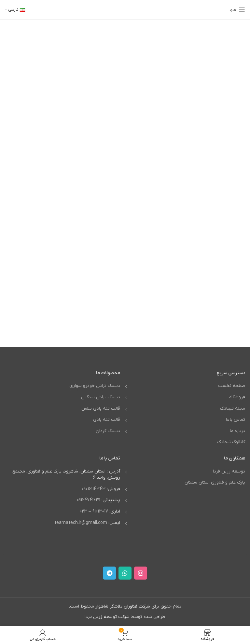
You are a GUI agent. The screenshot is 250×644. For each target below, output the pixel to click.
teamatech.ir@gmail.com (81, 523)
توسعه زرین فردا (229, 471)
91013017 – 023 (94, 511)
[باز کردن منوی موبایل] (238, 10)
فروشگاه (237, 397)
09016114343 (94, 489)
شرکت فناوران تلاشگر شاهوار (123, 606)
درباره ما (237, 431)
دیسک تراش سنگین (101, 397)
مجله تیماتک (233, 409)
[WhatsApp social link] (125, 573)
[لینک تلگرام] (109, 573)
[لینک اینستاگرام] (141, 573)
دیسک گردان (108, 431)
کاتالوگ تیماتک (231, 442)
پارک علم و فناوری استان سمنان (215, 482)
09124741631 (89, 500)
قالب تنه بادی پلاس (101, 409)
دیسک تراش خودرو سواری (95, 386)
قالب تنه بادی (107, 420)
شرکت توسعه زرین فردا (107, 617)
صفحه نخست (232, 386)
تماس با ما (236, 420)
